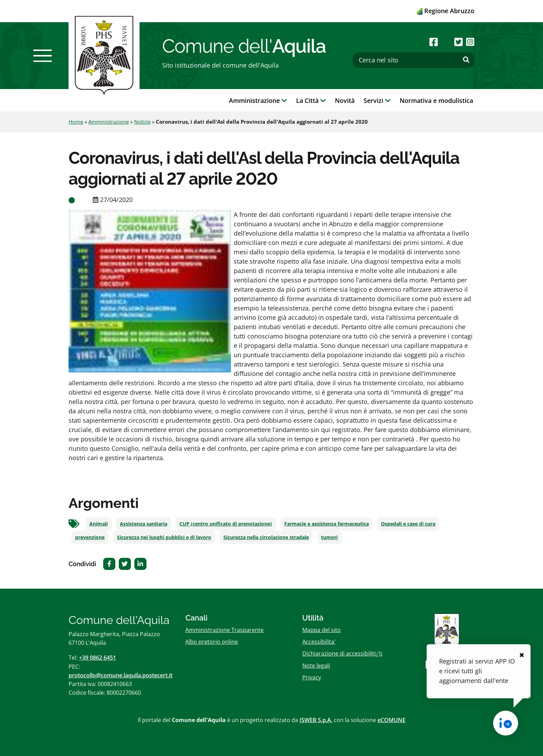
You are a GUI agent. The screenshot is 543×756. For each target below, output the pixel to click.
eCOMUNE (391, 720)
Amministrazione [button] (258, 100)
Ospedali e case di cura (408, 524)
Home (76, 122)
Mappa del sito (322, 630)
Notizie (142, 122)
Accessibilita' (319, 642)
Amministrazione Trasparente (224, 630)
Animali (99, 524)
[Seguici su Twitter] (459, 42)
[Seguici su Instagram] (470, 42)
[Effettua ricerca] (466, 60)
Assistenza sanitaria (144, 524)
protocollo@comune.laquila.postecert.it (121, 675)
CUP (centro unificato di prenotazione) (226, 524)
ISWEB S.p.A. (316, 720)
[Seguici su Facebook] (434, 42)
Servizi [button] (377, 100)
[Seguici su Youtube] (446, 42)
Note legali (316, 666)
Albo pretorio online (212, 642)
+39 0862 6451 (97, 658)
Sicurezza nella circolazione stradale (266, 537)
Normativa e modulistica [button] (436, 100)
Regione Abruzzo (446, 11)
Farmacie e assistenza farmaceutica (327, 524)
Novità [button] (345, 100)
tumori (329, 537)
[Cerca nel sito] (413, 60)
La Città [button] (311, 100)
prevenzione (90, 537)
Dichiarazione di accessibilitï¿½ (342, 653)
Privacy (312, 677)
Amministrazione (109, 122)
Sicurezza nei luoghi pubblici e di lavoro (164, 537)
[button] (43, 56)
